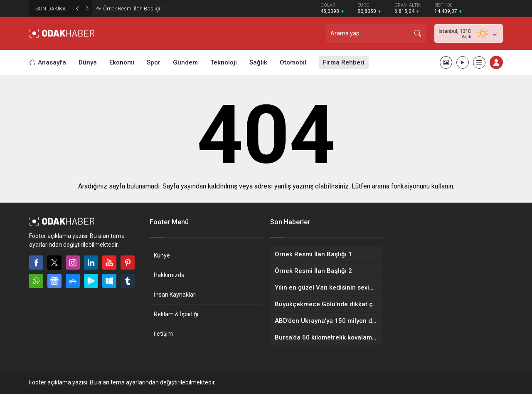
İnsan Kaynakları (175, 295)
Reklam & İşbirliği (176, 314)
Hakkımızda (169, 275)
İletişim (163, 334)
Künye (162, 255)
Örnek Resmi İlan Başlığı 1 (134, 9)
